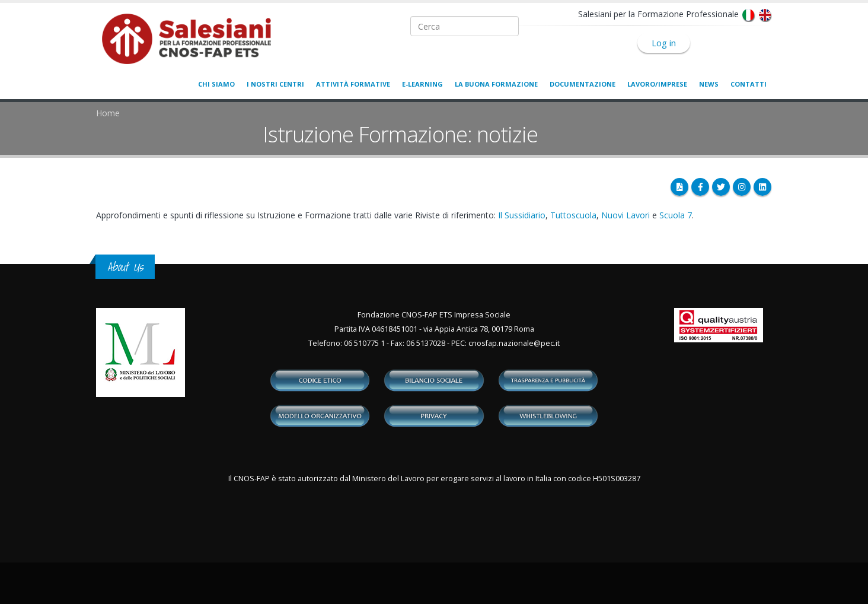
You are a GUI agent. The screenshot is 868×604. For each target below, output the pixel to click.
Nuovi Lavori (626, 215)
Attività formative (353, 84)
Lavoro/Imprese (657, 84)
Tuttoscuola (573, 215)
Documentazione (583, 84)
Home (108, 113)
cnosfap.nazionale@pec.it (514, 343)
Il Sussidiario (522, 215)
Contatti (749, 84)
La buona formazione (496, 84)
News (709, 84)
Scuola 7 (676, 215)
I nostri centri (275, 84)
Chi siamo (216, 84)
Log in (664, 43)
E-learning (422, 84)
